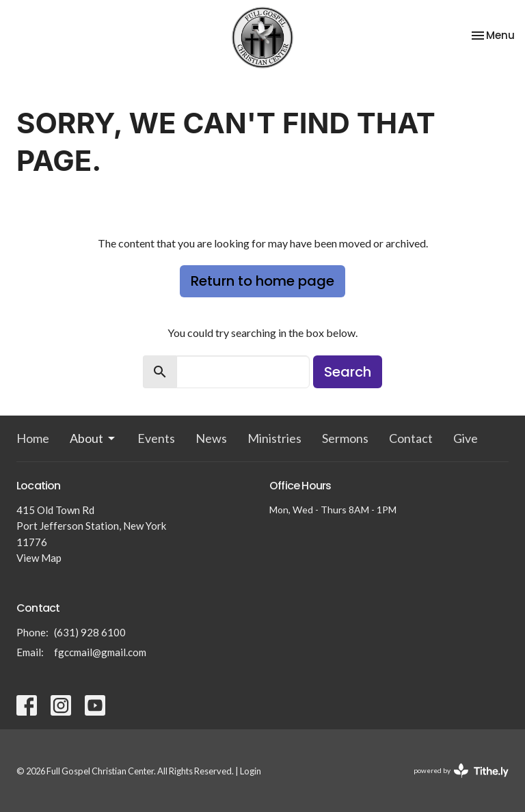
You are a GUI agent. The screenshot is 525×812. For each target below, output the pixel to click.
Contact (411, 438)
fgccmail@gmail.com (100, 652)
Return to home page (262, 281)
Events (156, 438)
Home (33, 438)
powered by (461, 771)
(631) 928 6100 (90, 632)
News (211, 438)
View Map (39, 558)
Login (251, 771)
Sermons (345, 438)
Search (348, 372)
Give (466, 438)
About (93, 438)
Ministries (274, 438)
